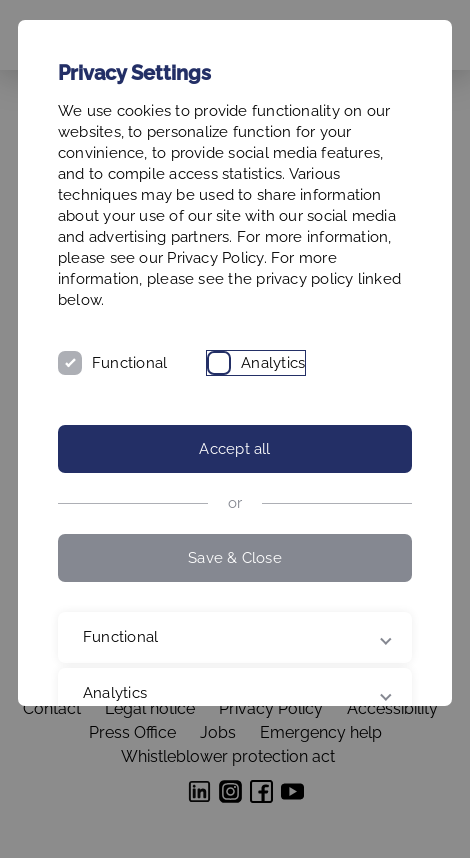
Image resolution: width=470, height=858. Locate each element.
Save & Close (235, 558)
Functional (129, 363)
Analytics (273, 363)
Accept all (234, 449)
